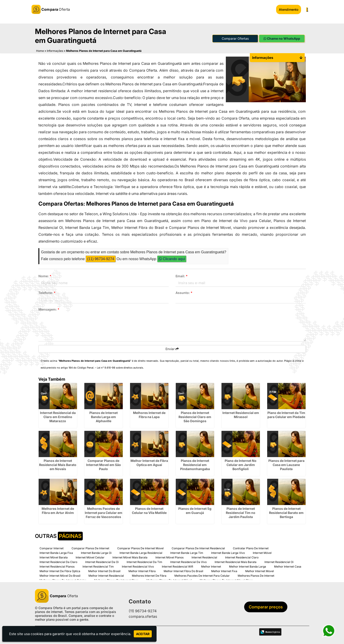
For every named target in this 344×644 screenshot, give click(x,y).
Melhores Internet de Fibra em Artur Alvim (58, 510)
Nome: (45, 275)
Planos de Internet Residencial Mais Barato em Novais (58, 464)
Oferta (56, 595)
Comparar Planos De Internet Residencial (198, 548)
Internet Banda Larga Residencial (141, 552)
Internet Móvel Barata (54, 557)
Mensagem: (49, 309)
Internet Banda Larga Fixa (56, 552)
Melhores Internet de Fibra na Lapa (149, 414)
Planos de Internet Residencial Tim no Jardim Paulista (241, 512)
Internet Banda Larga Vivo (228, 552)
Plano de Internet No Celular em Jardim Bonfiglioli (241, 464)
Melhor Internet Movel (260, 570)
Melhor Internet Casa (288, 566)
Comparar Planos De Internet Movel (140, 548)
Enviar (172, 348)
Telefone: (47, 292)
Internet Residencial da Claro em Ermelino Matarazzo (58, 416)
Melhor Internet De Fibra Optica (60, 570)
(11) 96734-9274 (101, 258)
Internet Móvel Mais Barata (130, 557)
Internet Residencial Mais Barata (236, 561)
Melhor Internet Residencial (106, 575)
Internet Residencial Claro (242, 557)
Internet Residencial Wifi (177, 566)
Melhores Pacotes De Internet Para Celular (202, 575)
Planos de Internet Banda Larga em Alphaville (104, 416)
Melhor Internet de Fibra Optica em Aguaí (149, 462)
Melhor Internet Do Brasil (104, 570)
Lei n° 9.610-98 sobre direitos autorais (120, 367)
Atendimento (289, 9)
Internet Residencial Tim (98, 566)
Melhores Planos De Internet (256, 575)
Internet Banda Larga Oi (96, 552)
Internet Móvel (262, 552)
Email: (182, 275)
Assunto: (184, 292)
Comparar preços (267, 606)
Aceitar (143, 634)
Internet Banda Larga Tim (187, 552)
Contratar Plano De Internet (251, 548)
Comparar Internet (52, 548)
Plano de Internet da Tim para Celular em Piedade (286, 414)
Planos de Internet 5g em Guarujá (195, 510)
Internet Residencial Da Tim (144, 561)
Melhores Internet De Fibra (149, 575)
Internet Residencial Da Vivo (188, 561)
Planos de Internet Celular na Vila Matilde (149, 510)
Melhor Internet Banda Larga (248, 566)
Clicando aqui (172, 258)
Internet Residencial (204, 557)
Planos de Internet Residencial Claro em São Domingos (195, 416)
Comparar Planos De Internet (90, 548)
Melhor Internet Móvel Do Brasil (60, 575)
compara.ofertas (143, 616)
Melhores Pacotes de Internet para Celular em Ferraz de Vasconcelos (104, 512)
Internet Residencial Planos (57, 566)
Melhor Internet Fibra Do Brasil (183, 570)
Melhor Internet (211, 566)
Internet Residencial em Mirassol (241, 414)
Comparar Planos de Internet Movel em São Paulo (104, 464)
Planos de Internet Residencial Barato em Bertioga (286, 512)
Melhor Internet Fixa (224, 570)
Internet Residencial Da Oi (102, 561)
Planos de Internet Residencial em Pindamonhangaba (195, 464)
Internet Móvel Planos (169, 557)
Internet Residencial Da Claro (58, 561)
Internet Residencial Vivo (138, 566)
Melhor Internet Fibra (142, 570)
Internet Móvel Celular (90, 557)
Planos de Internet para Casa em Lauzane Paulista (286, 464)
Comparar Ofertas (235, 38)
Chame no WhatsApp (282, 38)
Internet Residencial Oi (279, 561)
